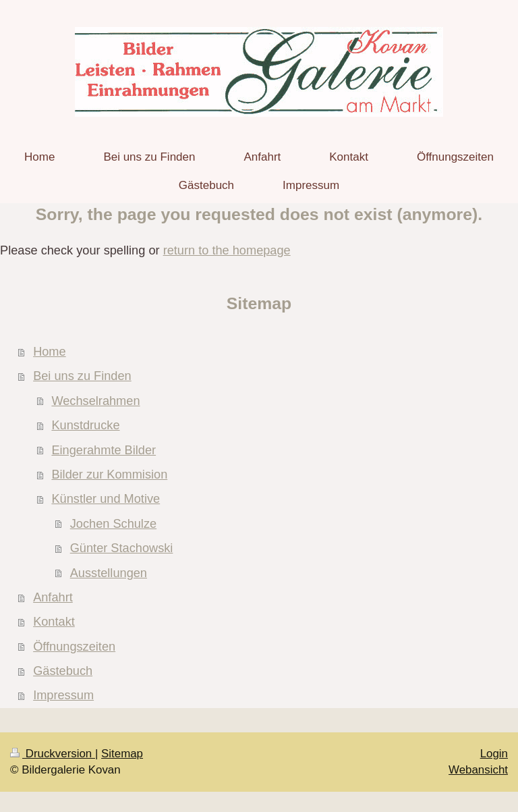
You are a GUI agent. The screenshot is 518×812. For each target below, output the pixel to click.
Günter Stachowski (122, 548)
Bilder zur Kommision (109, 475)
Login (494, 754)
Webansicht (478, 770)
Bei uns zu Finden (82, 376)
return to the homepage (227, 250)
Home (50, 352)
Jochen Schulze (113, 524)
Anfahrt (53, 597)
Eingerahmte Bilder (104, 450)
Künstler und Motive (106, 499)
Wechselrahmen (95, 401)
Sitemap (122, 754)
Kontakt (54, 622)
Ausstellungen (109, 573)
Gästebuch (63, 671)
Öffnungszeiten (74, 647)
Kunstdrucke (85, 425)
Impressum (63, 695)
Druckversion (53, 754)
